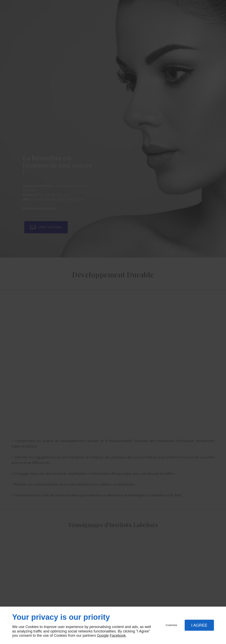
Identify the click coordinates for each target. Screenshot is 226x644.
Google (103, 636)
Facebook (118, 636)
